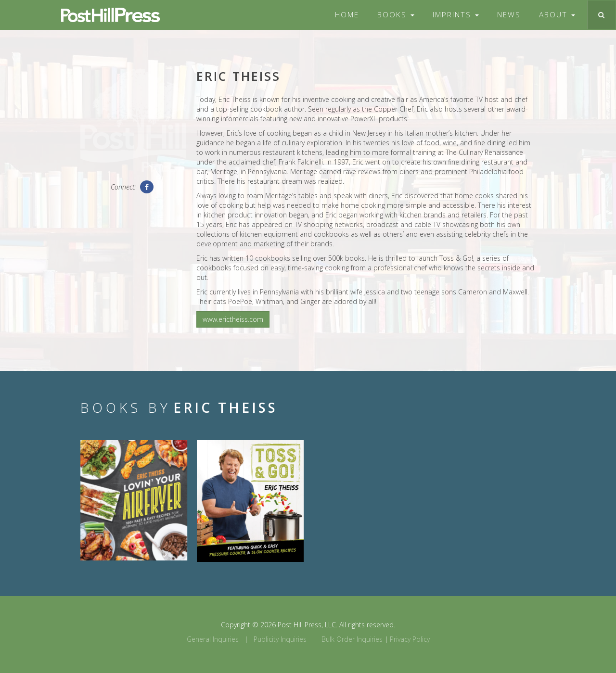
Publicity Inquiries (280, 639)
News (509, 15)
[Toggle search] (601, 15)
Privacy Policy (410, 639)
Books (396, 15)
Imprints (456, 15)
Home (347, 15)
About (557, 15)
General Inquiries (213, 639)
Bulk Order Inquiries (352, 639)
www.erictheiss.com (233, 319)
